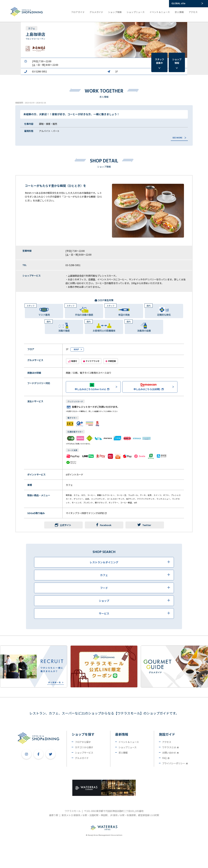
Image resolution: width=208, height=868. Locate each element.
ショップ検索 (115, 12)
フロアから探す (83, 742)
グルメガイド (96, 12)
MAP (76, 350)
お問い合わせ (170, 753)
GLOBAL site (178, 4)
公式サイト (65, 525)
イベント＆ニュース (160, 12)
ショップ (177, 61)
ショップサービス (84, 753)
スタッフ (159, 61)
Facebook (104, 525)
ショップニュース (136, 12)
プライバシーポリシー (175, 763)
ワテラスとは (170, 747)
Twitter (144, 525)
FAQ (166, 758)
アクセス (193, 12)
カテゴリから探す (84, 747)
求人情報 (179, 12)
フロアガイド (78, 12)
